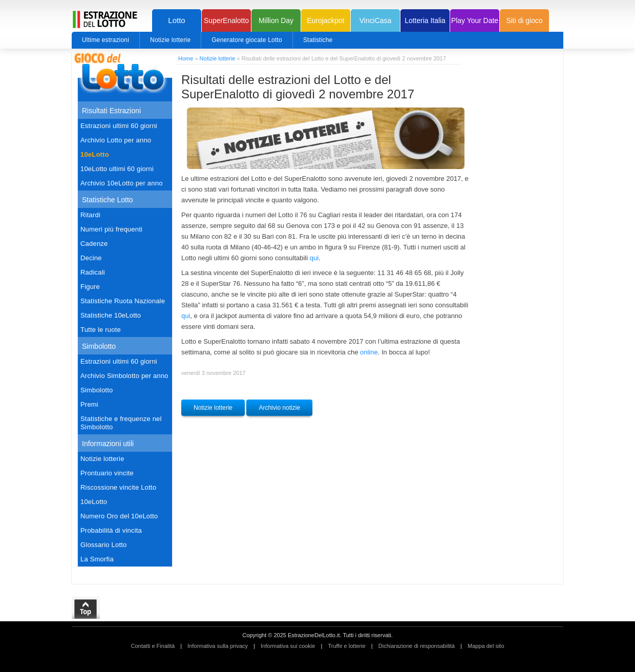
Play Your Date (475, 20)
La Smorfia (97, 559)
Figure (90, 287)
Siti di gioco (524, 20)
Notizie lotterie (170, 40)
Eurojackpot (325, 20)
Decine (91, 258)
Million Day (276, 20)
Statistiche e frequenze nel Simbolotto (121, 423)
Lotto (176, 20)
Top (86, 608)
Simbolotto (97, 390)
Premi (89, 404)
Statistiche (318, 40)
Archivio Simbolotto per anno (124, 376)
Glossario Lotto (103, 545)
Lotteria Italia (425, 20)
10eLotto (95, 154)
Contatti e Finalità (153, 646)
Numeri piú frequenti (111, 229)
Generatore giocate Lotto (247, 40)
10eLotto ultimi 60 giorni (117, 169)
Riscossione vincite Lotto (118, 487)
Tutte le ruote (101, 330)
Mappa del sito (486, 646)
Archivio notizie (279, 408)
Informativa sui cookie (288, 646)
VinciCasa (375, 20)
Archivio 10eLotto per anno (122, 183)
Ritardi (90, 215)
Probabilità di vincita (111, 530)
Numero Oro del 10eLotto (119, 516)
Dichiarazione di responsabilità (417, 646)
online (369, 352)
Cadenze (94, 244)
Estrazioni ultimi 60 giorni (119, 126)
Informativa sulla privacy (218, 646)
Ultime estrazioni (105, 40)
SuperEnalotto (226, 20)
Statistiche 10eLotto (111, 315)
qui (314, 258)
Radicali (93, 272)
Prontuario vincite (107, 473)
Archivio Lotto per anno (116, 140)
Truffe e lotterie (346, 646)
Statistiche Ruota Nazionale (123, 301)
